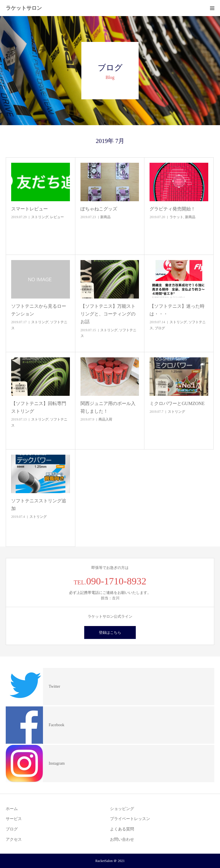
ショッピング (122, 809)
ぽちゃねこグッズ (99, 209)
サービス (14, 819)
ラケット (176, 217)
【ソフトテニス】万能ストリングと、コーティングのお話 (108, 314)
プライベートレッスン (130, 819)
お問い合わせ (122, 839)
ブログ (160, 328)
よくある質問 (122, 829)
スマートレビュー (30, 209)
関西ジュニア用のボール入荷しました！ (108, 407)
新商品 (105, 217)
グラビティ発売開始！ (172, 209)
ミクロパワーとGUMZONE (177, 403)
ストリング (40, 217)
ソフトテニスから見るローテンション (39, 310)
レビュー (57, 217)
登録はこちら (110, 632)
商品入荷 (105, 419)
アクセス (14, 839)
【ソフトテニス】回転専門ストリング (39, 407)
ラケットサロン (24, 8)
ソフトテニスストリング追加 (39, 505)
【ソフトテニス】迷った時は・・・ (177, 310)
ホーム (12, 809)
